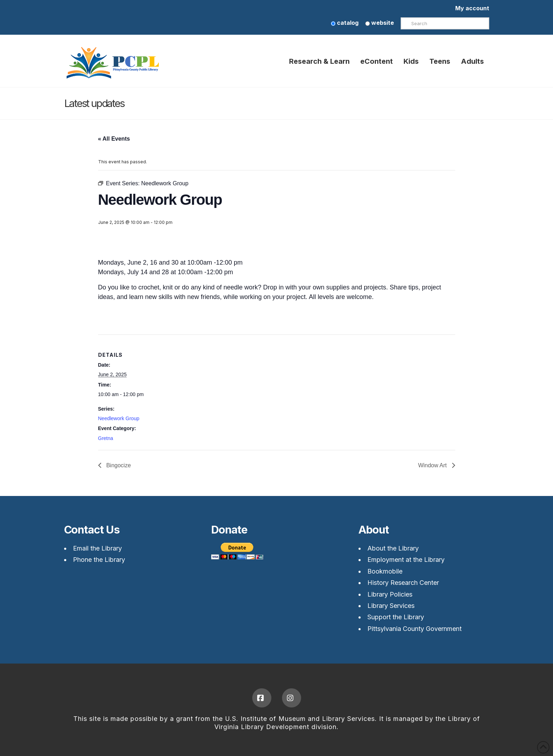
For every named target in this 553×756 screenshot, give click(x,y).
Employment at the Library (406, 560)
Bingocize (118, 465)
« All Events (114, 139)
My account (472, 8)
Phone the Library (99, 560)
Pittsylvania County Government (414, 629)
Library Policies (390, 594)
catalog (345, 23)
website (380, 23)
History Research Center (403, 583)
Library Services (391, 606)
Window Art (433, 465)
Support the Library (396, 617)
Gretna (106, 438)
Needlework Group (119, 418)
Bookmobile (385, 571)
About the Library (393, 548)
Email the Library (97, 548)
